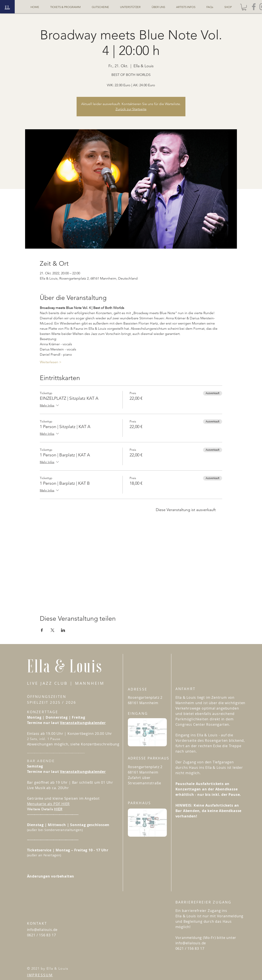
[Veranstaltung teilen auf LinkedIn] (63, 630)
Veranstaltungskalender (83, 723)
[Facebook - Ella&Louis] (254, 7)
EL (7, 7)
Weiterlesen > (51, 362)
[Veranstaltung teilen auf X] (52, 630)
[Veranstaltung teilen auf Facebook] (42, 630)
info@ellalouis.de (42, 930)
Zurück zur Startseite (131, 109)
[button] (244, 7)
